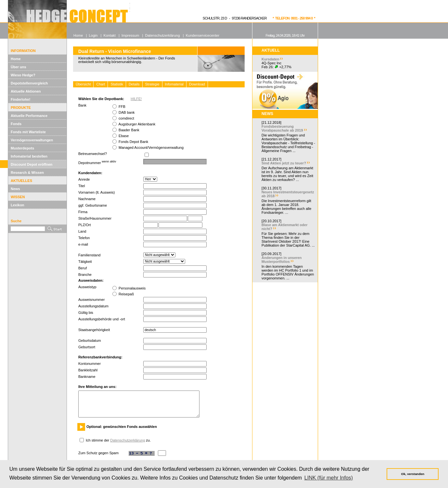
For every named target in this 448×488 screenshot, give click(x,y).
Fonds (16, 124)
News (15, 189)
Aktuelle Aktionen (26, 91)
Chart (101, 84)
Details (134, 84)
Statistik (117, 84)
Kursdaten (270, 59)
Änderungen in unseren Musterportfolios (282, 260)
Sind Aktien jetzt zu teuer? (284, 163)
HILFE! (136, 99)
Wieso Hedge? (23, 75)
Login (93, 35)
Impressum (130, 35)
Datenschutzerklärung (128, 440)
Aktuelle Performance (29, 116)
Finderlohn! (21, 99)
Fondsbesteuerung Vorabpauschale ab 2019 (282, 128)
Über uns (19, 67)
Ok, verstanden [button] (413, 474)
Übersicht (83, 84)
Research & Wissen (27, 173)
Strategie (152, 84)
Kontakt (110, 35)
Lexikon (18, 205)
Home (16, 59)
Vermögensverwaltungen (32, 140)
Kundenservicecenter (203, 35)
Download (197, 84)
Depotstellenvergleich (29, 83)
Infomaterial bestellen (29, 156)
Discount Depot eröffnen (32, 164)
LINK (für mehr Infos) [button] (329, 478)
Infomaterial (174, 84)
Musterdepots (22, 148)
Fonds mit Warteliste (28, 132)
